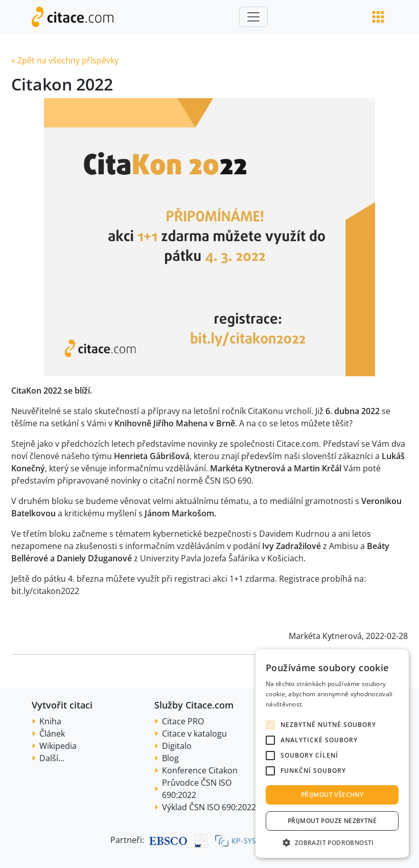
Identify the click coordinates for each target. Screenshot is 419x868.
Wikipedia (58, 746)
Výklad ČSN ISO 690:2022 (209, 807)
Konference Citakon (200, 770)
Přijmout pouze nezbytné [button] (332, 821)
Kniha (50, 721)
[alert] (332, 753)
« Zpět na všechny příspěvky (65, 60)
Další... (52, 758)
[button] (332, 842)
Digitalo (177, 746)
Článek (52, 734)
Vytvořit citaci (62, 705)
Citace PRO (183, 721)
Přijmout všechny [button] (332, 795)
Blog (170, 758)
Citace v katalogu (194, 734)
